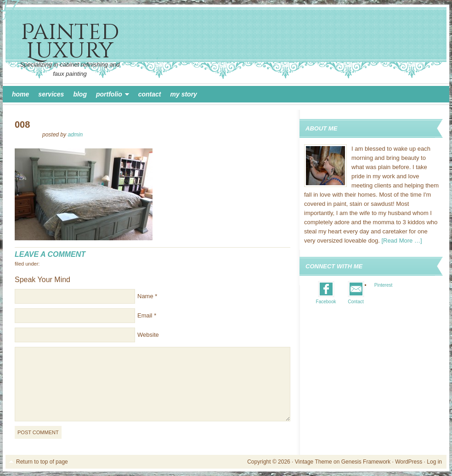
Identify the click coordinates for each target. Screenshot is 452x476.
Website (148, 335)
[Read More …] (401, 241)
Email (145, 315)
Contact (150, 94)
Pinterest (383, 285)
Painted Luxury (70, 42)
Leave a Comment (50, 254)
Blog (80, 94)
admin (75, 135)
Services (51, 94)
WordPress (409, 462)
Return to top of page (42, 462)
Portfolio (110, 96)
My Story (184, 94)
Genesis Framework (366, 462)
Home (20, 94)
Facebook (326, 302)
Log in (434, 462)
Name (145, 296)
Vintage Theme (314, 462)
